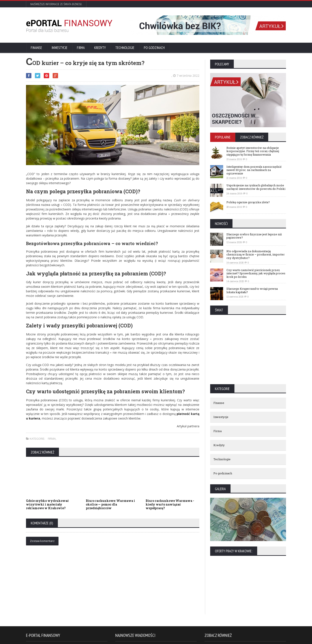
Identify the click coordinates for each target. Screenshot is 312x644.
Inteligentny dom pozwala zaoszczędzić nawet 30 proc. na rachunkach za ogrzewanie (254, 170)
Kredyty (100, 48)
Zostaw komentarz (42, 541)
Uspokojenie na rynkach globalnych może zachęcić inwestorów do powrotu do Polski (256, 187)
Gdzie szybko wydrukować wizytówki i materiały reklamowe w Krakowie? (47, 504)
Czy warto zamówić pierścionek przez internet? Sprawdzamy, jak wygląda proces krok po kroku (256, 273)
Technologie (125, 48)
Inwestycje (59, 48)
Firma (81, 48)
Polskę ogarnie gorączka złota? (248, 202)
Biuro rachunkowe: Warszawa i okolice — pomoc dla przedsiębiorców (110, 504)
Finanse (36, 48)
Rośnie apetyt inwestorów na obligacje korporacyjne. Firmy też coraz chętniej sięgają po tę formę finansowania (253, 151)
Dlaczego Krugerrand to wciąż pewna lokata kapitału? (252, 290)
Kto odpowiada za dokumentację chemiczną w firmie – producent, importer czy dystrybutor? (256, 255)
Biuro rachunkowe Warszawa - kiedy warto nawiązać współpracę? (170, 504)
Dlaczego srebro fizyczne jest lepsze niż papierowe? (254, 236)
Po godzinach (154, 48)
